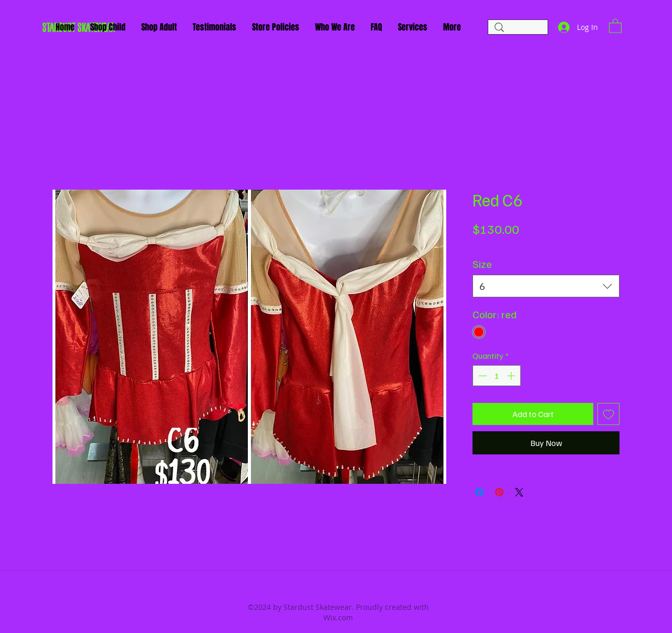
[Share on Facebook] (479, 492)
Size (482, 264)
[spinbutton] (497, 376)
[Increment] (512, 376)
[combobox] (546, 286)
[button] (615, 25)
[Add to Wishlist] (608, 414)
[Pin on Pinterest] (499, 492)
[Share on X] (519, 492)
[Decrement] (481, 376)
